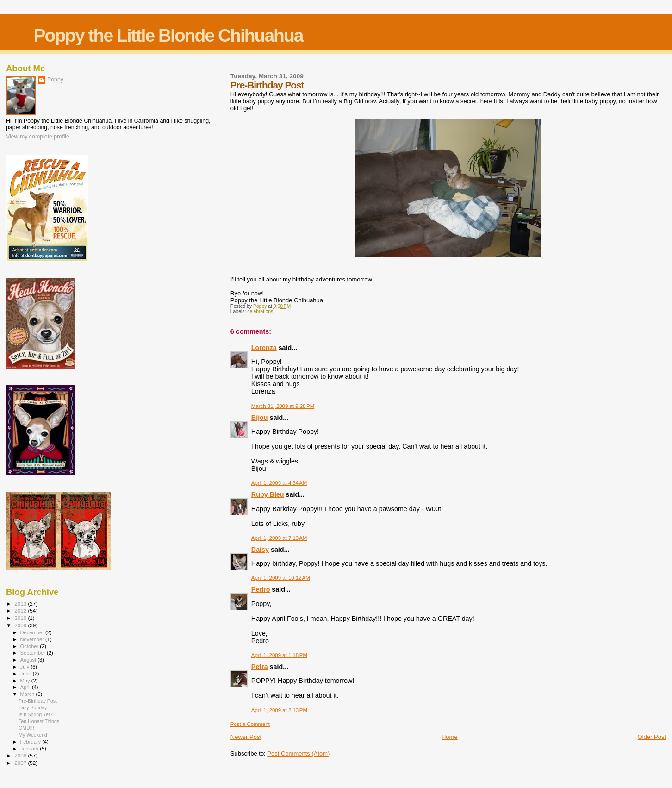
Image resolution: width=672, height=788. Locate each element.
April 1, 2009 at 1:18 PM (279, 655)
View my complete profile (38, 137)
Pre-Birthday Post (38, 701)
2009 (21, 625)
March (28, 694)
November (33, 639)
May (26, 681)
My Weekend (33, 735)
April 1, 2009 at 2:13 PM (279, 710)
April (26, 687)
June (27, 674)
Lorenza (264, 348)
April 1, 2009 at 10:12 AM (281, 578)
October (30, 646)
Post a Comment (250, 724)
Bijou (260, 418)
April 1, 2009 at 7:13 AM (279, 538)
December (33, 632)
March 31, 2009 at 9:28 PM (283, 406)
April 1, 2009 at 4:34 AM (279, 483)
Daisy (260, 550)
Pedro (261, 589)
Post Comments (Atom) (298, 754)
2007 (21, 763)
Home (450, 737)
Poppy (55, 80)
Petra (260, 667)
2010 (21, 618)
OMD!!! (26, 728)
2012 (21, 610)
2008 (21, 755)
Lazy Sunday (33, 707)
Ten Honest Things (39, 721)
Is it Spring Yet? (36, 714)
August (29, 660)
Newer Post (246, 737)
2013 (21, 604)
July (26, 667)
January (30, 749)
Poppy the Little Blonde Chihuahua (168, 35)
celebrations (260, 311)
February (31, 742)
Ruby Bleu (268, 494)
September (34, 653)
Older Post (652, 737)
